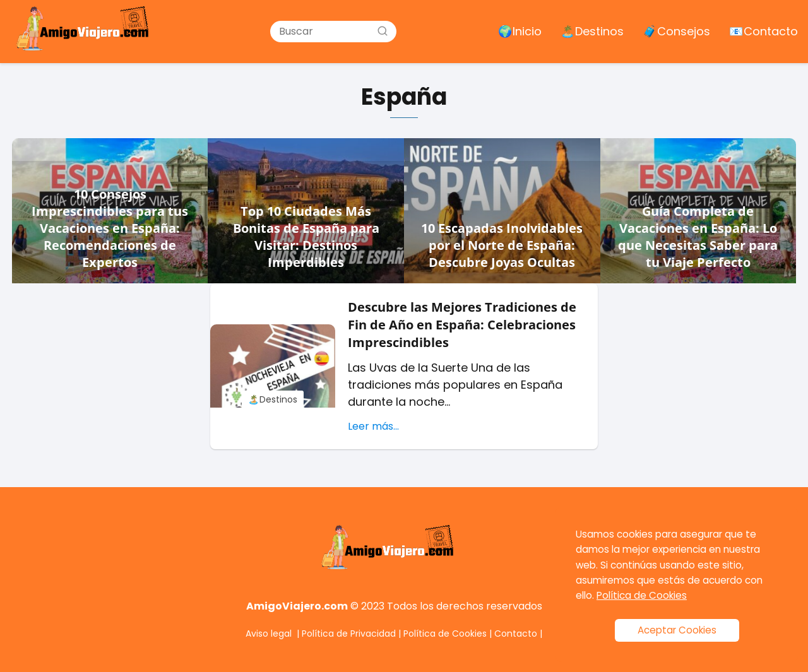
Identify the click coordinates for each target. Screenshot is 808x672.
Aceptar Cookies (677, 630)
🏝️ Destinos (592, 31)
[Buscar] (383, 31)
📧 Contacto (763, 31)
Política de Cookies (445, 634)
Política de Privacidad (349, 634)
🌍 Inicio (520, 31)
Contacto (516, 634)
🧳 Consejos (676, 31)
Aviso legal (269, 634)
